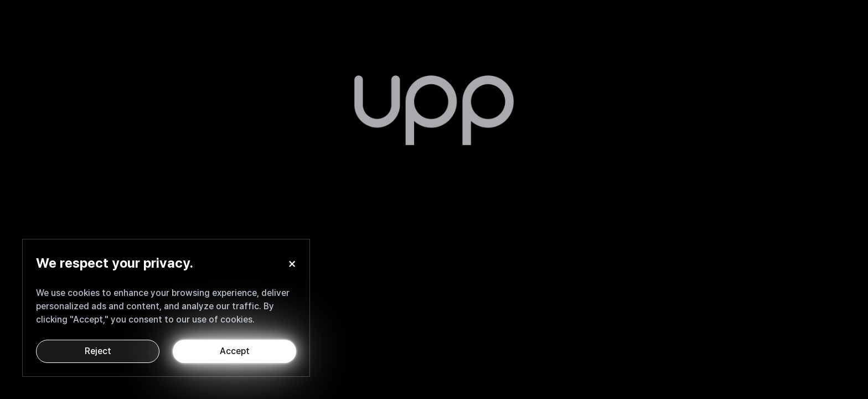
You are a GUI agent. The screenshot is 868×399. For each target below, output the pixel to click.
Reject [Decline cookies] (98, 351)
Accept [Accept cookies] (235, 351)
